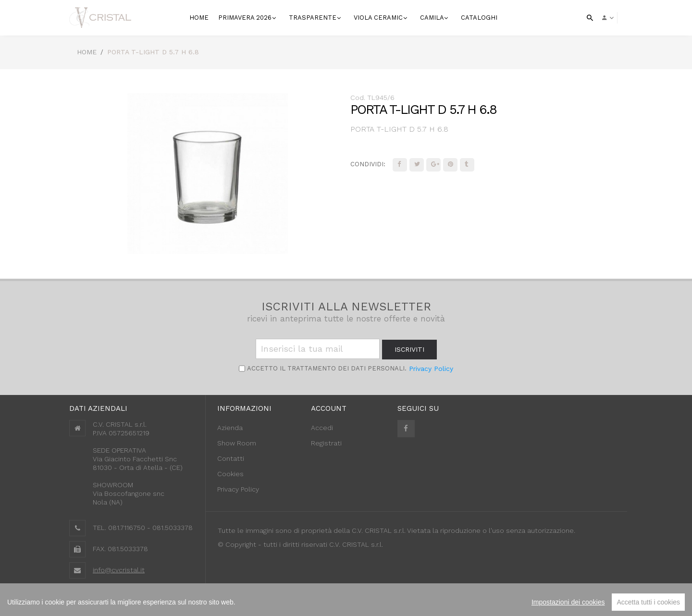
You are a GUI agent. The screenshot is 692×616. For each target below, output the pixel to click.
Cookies (230, 474)
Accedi (322, 428)
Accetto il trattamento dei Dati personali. (326, 368)
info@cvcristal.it (119, 570)
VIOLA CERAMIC (379, 18)
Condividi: (368, 164)
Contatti (231, 458)
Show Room (237, 443)
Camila (433, 18)
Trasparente (314, 18)
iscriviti (409, 349)
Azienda (230, 428)
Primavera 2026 (246, 18)
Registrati (326, 443)
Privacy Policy (431, 369)
